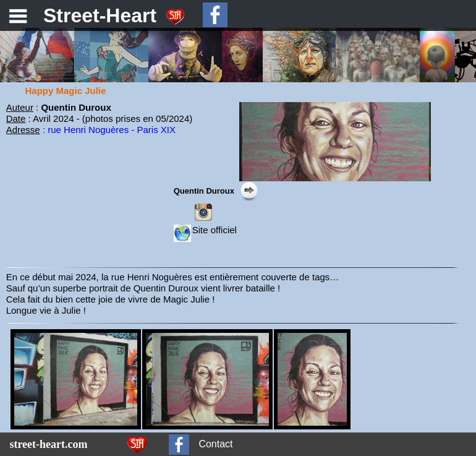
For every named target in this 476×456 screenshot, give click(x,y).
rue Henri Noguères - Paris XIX (112, 130)
